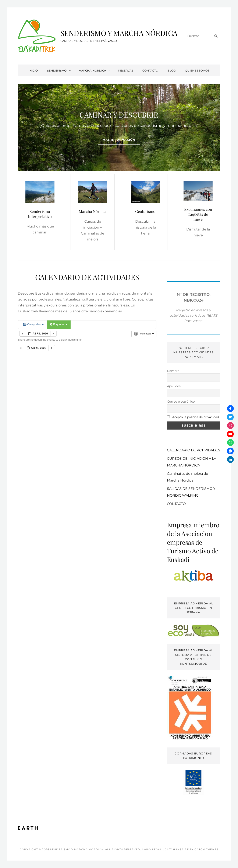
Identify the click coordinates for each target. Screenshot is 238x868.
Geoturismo (145, 211)
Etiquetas (59, 324)
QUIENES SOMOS (197, 70)
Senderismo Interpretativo (40, 214)
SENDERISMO (59, 70)
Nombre (173, 371)
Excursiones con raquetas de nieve (198, 214)
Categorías (33, 324)
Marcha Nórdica (93, 211)
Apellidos (174, 386)
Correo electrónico (181, 402)
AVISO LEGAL (152, 849)
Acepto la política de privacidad (196, 417)
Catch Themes (206, 849)
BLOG (172, 70)
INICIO (33, 70)
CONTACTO (150, 70)
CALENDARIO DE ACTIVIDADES (194, 450)
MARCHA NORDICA (95, 70)
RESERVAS (126, 70)
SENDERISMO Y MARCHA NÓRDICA (119, 33)
